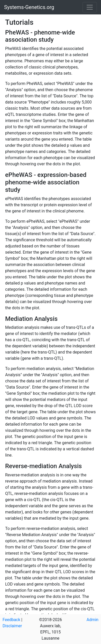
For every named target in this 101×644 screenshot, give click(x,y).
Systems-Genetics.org (29, 7)
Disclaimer (12, 626)
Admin (93, 620)
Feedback (11, 620)
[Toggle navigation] (90, 7)
